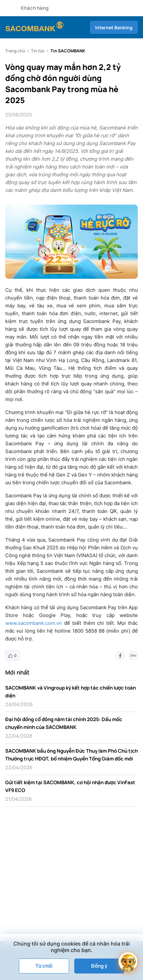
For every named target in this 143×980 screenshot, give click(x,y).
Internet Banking (114, 27)
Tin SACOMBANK (68, 51)
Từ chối (44, 966)
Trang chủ (15, 51)
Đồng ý (99, 966)
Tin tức (38, 51)
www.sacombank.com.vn (34, 623)
